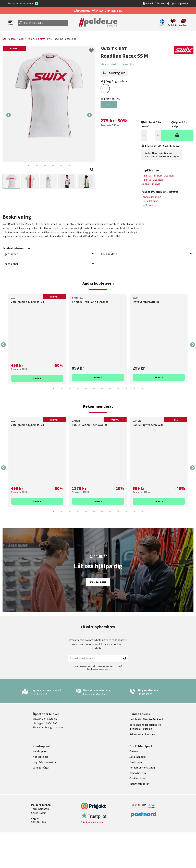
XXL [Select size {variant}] (109, 104)
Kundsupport (40, 751)
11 (134, 391)
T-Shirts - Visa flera (152, 180)
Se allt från (151, 184)
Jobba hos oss (138, 773)
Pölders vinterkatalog (142, 767)
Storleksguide (114, 73)
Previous (9, 115)
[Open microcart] (183, 23)
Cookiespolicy (137, 778)
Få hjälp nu (98, 582)
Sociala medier (138, 757)
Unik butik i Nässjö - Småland (146, 719)
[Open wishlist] (172, 23)
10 (126, 391)
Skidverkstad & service (142, 734)
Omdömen (136, 762)
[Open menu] (10, 23)
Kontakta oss (41, 757)
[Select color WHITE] (105, 89)
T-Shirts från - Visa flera (158, 175)
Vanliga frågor (41, 767)
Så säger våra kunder (93, 822)
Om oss (134, 751)
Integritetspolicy (139, 784)
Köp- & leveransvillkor (46, 762)
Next (89, 115)
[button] (163, 23)
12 (143, 391)
